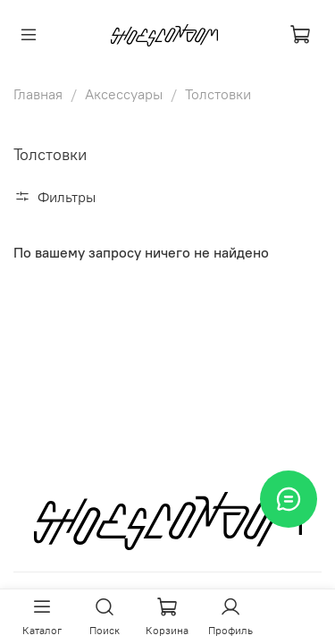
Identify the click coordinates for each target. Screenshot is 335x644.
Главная (38, 94)
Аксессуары (124, 94)
